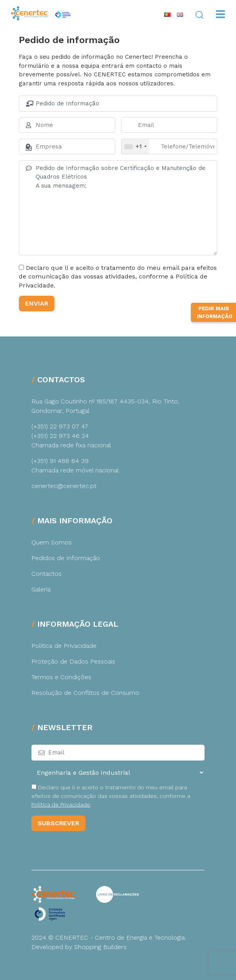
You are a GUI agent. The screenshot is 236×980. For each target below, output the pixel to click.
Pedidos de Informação (66, 558)
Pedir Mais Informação (215, 323)
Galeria (41, 589)
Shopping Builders (100, 947)
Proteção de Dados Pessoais (73, 661)
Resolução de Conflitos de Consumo (85, 693)
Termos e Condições (61, 677)
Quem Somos (52, 542)
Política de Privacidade (64, 646)
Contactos (46, 574)
